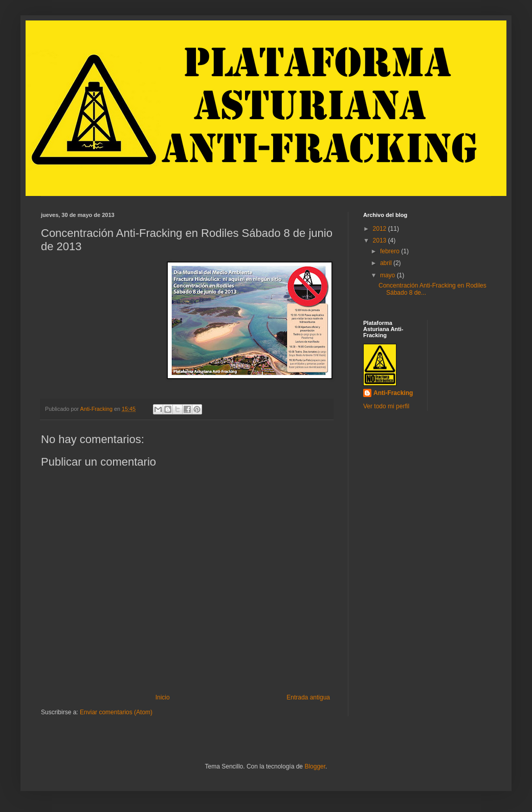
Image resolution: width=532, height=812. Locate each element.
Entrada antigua (308, 697)
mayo (389, 275)
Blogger (315, 766)
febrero (391, 251)
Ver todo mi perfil (386, 406)
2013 (381, 240)
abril (387, 263)
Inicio (163, 697)
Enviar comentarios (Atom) (116, 712)
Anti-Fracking (393, 393)
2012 (381, 229)
